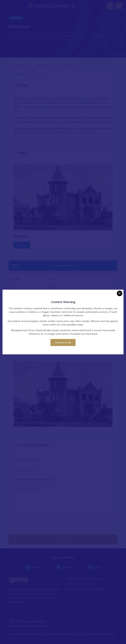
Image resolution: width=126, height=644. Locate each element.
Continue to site (63, 342)
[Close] (120, 293)
